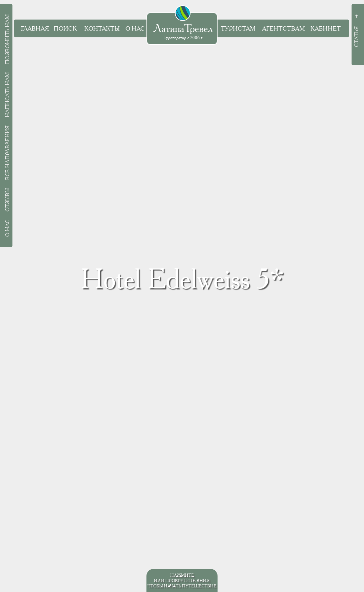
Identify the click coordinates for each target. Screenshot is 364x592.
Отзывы (7, 200)
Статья (357, 37)
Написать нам (7, 95)
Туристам (238, 29)
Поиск (65, 29)
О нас (135, 29)
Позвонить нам (7, 39)
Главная (35, 29)
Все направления (7, 153)
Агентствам (283, 29)
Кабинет (326, 29)
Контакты (102, 29)
